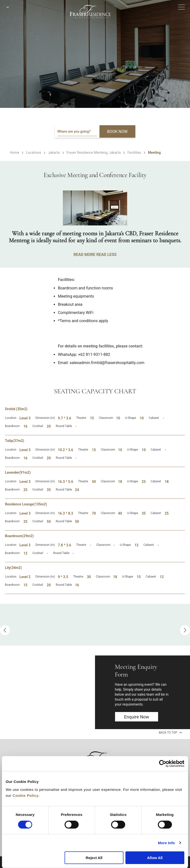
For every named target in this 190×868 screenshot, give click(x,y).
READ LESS (106, 255)
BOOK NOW (117, 132)
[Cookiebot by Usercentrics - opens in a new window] (163, 764)
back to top (170, 732)
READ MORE (84, 255)
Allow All (155, 858)
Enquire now (136, 717)
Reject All (94, 858)
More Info (166, 843)
